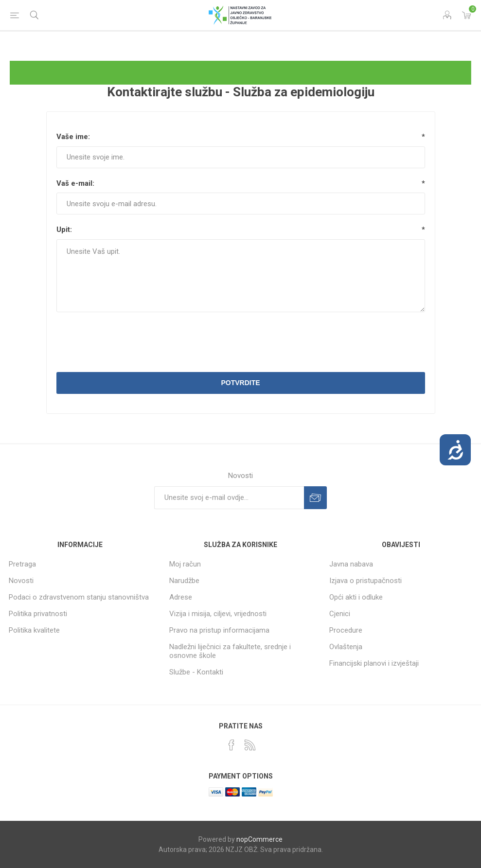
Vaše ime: (73, 137)
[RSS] (250, 745)
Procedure (346, 630)
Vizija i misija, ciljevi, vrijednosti (218, 614)
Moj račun (185, 564)
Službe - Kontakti (196, 672)
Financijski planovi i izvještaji (374, 663)
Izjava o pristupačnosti (365, 581)
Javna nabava (351, 564)
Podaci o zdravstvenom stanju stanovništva (79, 597)
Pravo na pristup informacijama (219, 630)
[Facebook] (232, 745)
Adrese (181, 597)
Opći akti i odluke (356, 597)
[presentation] (241, 343)
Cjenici (340, 614)
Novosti (21, 581)
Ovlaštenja (346, 647)
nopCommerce (259, 839)
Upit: (64, 230)
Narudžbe (184, 581)
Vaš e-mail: (75, 183)
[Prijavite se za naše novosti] (229, 498)
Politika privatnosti (38, 614)
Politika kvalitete (34, 630)
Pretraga (22, 564)
